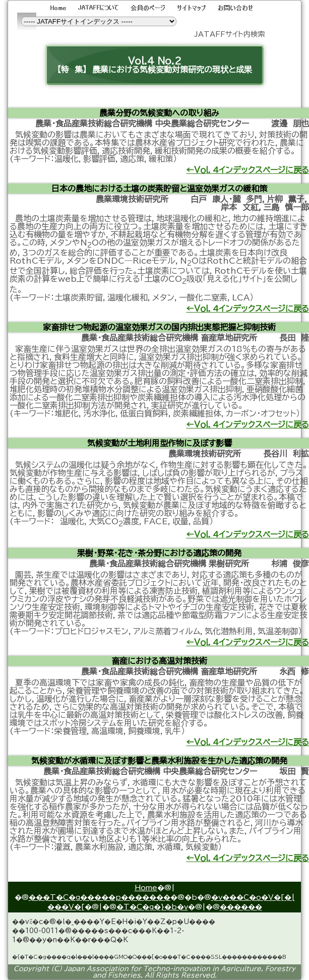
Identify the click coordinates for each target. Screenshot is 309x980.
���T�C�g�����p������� (100, 897)
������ (241, 907)
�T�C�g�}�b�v (152, 907)
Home (146, 887)
